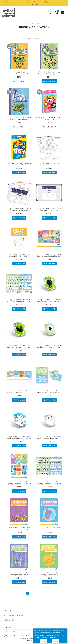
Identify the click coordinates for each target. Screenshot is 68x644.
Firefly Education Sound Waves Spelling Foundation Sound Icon (19, 346)
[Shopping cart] (57, 13)
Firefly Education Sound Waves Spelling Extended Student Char (49, 255)
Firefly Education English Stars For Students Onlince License (49, 164)
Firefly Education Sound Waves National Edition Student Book (19, 255)
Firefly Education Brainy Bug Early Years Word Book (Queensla (19, 118)
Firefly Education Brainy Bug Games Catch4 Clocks (49, 118)
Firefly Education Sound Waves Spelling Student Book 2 (19, 528)
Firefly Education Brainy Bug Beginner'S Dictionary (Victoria (49, 73)
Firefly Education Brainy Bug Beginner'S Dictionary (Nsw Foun (19, 73)
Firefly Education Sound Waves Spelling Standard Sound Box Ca (19, 437)
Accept (44, 641)
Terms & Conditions (28, 636)
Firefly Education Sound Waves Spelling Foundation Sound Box (49, 301)
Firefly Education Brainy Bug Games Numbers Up (19, 164)
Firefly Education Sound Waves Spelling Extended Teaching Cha (19, 301)
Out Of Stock (19, 81)
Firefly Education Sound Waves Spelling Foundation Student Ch (19, 392)
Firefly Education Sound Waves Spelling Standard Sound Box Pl (49, 437)
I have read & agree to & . (25, 636)
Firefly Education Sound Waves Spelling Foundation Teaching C (49, 392)
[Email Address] (28, 632)
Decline (55, 641)
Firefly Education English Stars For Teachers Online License (49, 210)
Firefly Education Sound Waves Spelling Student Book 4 (19, 574)
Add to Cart (49, 81)
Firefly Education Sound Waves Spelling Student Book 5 (49, 574)
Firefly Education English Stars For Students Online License (19, 210)
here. (57, 637)
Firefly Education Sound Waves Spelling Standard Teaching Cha (49, 483)
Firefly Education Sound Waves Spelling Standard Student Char (19, 483)
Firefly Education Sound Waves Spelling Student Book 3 (49, 528)
